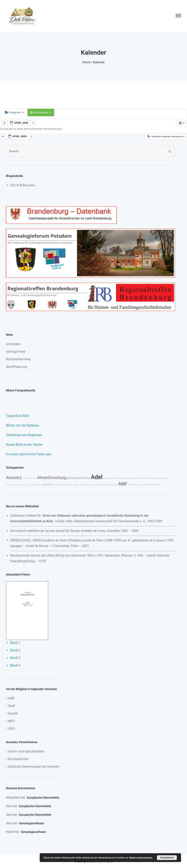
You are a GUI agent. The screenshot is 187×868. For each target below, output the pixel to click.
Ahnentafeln (35, 485)
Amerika (151, 478)
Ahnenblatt (123, 478)
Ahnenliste (24, 485)
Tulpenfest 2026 (17, 416)
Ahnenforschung (52, 478)
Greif (12, 706)
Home (86, 62)
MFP (11, 721)
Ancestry (14, 478)
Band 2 (15, 650)
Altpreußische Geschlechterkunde (144, 485)
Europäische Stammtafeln (43, 798)
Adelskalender (110, 478)
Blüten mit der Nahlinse (23, 425)
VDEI (12, 729)
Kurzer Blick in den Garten (24, 445)
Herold (13, 713)
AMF (123, 484)
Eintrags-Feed (16, 352)
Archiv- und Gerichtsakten (26, 751)
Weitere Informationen (141, 858)
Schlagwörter (41, 112)
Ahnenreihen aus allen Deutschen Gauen (98, 485)
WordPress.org (16, 367)
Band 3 (15, 658)
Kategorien (14, 112)
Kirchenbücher (18, 759)
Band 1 (15, 643)
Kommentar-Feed (18, 359)
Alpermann (134, 478)
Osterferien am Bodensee (24, 435)
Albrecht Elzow (29, 478)
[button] (166, 137)
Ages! (76, 485)
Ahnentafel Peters (79, 478)
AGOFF (143, 478)
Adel (97, 477)
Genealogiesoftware (31, 823)
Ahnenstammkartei (63, 485)
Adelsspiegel (162, 478)
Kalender (99, 62)
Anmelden (13, 344)
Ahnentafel (48, 484)
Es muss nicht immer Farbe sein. (29, 454)
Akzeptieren (167, 858)
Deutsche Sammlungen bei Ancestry (34, 767)
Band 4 (15, 665)
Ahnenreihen (12, 485)
